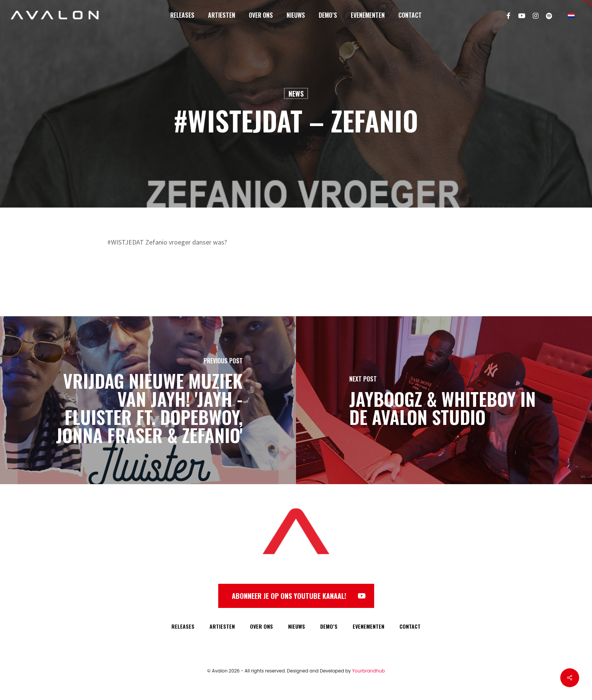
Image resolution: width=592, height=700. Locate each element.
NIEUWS (297, 626)
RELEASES (183, 626)
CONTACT (410, 626)
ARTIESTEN (222, 626)
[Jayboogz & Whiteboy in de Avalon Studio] (444, 400)
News (296, 94)
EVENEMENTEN (368, 626)
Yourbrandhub (369, 671)
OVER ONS (261, 626)
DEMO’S (329, 626)
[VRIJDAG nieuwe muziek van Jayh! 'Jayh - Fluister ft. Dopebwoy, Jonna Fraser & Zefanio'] (148, 400)
